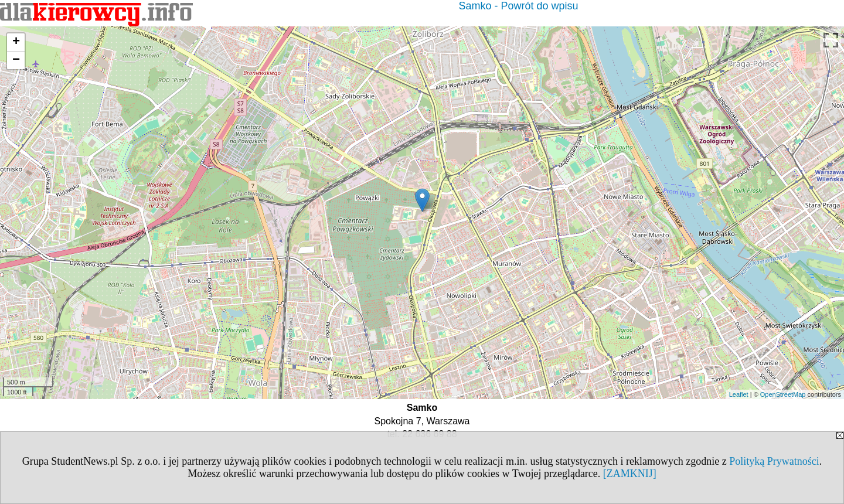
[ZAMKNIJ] (630, 474)
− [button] (16, 60)
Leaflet (739, 394)
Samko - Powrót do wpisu (518, 6)
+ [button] (16, 42)
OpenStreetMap (783, 394)
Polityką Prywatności (774, 461)
